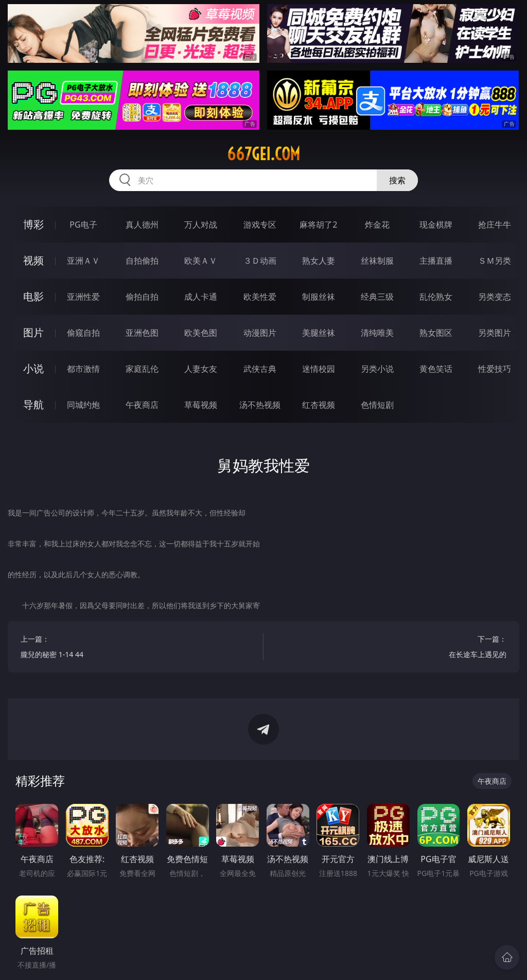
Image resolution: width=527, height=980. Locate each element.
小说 (33, 368)
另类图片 (495, 333)
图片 (33, 332)
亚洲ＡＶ (83, 261)
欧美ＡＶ (201, 261)
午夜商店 (142, 405)
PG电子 (83, 225)
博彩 (33, 224)
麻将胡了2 (318, 225)
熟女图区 (436, 333)
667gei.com (263, 154)
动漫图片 (260, 333)
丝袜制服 (377, 261)
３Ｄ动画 (260, 261)
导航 (33, 405)
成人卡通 (201, 297)
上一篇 (136, 648)
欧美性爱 (260, 297)
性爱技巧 (495, 369)
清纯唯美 (377, 333)
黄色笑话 (436, 369)
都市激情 (83, 369)
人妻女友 (201, 369)
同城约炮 (83, 405)
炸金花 (377, 225)
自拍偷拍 (142, 261)
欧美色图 (201, 333)
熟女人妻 (319, 261)
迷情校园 (319, 369)
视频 (33, 260)
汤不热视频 (260, 405)
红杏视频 (319, 405)
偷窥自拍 (83, 333)
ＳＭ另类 (495, 261)
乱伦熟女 (436, 297)
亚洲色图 (142, 333)
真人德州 (142, 225)
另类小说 (377, 369)
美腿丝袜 (319, 333)
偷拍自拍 (142, 297)
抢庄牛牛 (495, 225)
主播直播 (436, 261)
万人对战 (201, 225)
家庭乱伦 (142, 369)
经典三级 (377, 297)
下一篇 (391, 648)
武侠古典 (260, 369)
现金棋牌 (436, 225)
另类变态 (495, 297)
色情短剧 (377, 405)
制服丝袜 (319, 297)
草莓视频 (201, 405)
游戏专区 (260, 225)
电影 (33, 296)
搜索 (397, 180)
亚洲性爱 (83, 297)
